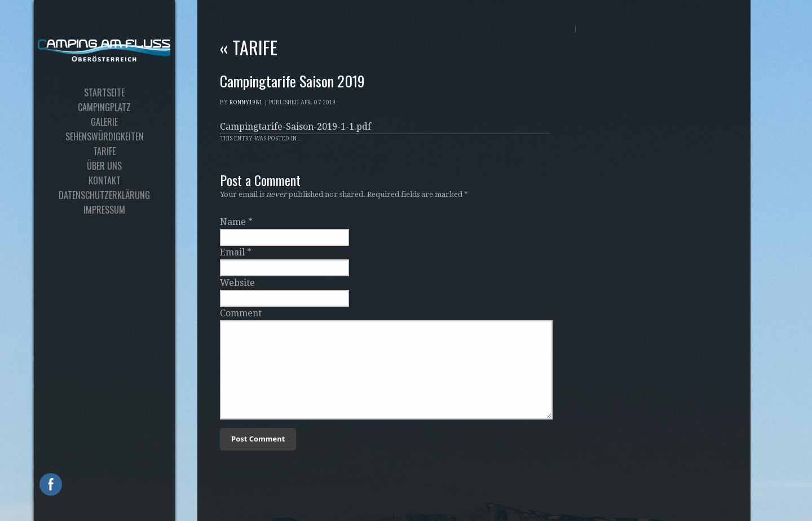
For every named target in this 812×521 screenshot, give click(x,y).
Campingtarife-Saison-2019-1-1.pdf (295, 127)
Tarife (249, 47)
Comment (241, 313)
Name (233, 222)
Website (237, 283)
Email (232, 252)
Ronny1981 (246, 102)
